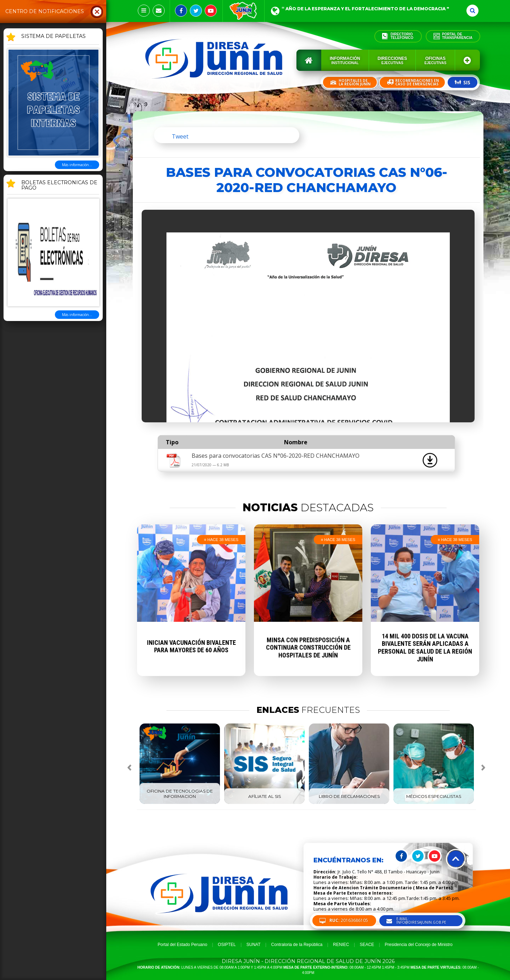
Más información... (77, 165)
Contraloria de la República (297, 945)
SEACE (367, 945)
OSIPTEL (227, 945)
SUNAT (254, 945)
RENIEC (341, 945)
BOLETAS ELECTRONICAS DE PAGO (59, 185)
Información (345, 60)
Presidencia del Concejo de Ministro (418, 945)
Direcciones (392, 60)
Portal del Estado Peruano (182, 945)
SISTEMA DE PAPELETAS (53, 36)
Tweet (180, 136)
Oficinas (435, 60)
